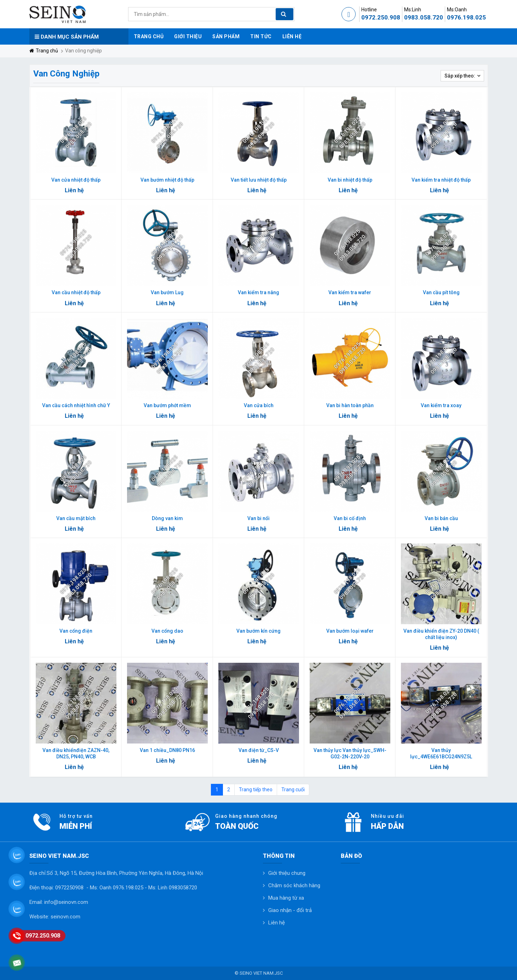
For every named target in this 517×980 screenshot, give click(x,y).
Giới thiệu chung (287, 873)
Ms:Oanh (457, 10)
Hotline (369, 10)
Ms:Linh (413, 10)
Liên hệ (277, 923)
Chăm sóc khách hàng (294, 885)
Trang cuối (293, 790)
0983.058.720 (424, 17)
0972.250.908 (381, 17)
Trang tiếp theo (256, 790)
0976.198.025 (466, 17)
